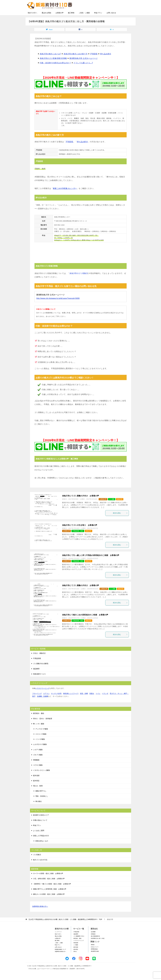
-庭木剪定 (76, 956)
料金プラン (98, 19)
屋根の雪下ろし (41, 798)
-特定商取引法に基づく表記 (97, 945)
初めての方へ (32, 19)
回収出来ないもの (42, 848)
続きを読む (120, 520)
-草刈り (75, 958)
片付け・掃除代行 (39, 660)
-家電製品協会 (94, 956)
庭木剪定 (36, 787)
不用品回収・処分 (78, 538)
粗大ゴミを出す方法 (40, 866)
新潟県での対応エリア (41, 822)
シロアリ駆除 (38, 756)
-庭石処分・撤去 (77, 945)
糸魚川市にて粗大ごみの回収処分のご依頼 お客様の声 (85, 621)
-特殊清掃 (76, 949)
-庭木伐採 (76, 954)
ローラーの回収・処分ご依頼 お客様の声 (48, 880)
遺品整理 (36, 675)
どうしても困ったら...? (83, 69)
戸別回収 (94, 60)
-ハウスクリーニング (78, 947)
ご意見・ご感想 (84, 19)
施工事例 (71, 19)
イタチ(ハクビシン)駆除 (42, 777)
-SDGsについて (94, 953)
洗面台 (92, 700)
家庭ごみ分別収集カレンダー (65, 195)
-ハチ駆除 (76, 951)
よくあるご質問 (39, 837)
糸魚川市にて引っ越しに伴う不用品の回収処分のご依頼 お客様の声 (91, 562)
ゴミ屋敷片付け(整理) (41, 670)
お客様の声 (60, 19)
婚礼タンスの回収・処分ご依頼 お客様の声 (49, 901)
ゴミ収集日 (37, 861)
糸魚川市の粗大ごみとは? (50, 60)
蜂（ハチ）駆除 (39, 730)
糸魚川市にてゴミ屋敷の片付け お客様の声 (81, 502)
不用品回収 (37, 665)
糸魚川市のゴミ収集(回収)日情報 (53, 65)
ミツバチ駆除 (40, 746)
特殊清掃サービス (39, 681)
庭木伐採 (36, 782)
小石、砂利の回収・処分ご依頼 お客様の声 (49, 885)
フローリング (37, 700)
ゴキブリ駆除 (38, 761)
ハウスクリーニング (42, 695)
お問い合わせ (111, 19)
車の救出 (39, 808)
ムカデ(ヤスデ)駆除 (40, 751)
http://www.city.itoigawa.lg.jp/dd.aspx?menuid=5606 (58, 305)
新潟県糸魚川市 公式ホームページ (84, 65)
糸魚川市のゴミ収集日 (79, 280)
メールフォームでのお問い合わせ (114, 13)
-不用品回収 (76, 938)
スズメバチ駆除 (41, 741)
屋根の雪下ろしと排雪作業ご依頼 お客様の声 (50, 896)
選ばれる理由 (46, 19)
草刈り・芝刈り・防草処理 (43, 725)
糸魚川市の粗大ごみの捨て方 (76, 60)
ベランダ (105, 700)
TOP (65, 926)
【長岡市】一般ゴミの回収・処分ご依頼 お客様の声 (52, 890)
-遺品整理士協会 (95, 958)
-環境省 (92, 951)
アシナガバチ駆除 (42, 736)
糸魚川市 (120, 506)
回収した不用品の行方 (41, 842)
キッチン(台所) (56, 700)
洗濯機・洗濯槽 (42, 703)
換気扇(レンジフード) (71, 700)
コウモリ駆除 (38, 772)
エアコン (46, 700)
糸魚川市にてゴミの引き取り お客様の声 (80, 532)
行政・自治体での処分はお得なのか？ (55, 69)
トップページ (58, 938)
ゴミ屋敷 (112, 506)
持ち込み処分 (106, 60)
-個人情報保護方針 (95, 943)
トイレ (98, 700)
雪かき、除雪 (38, 792)
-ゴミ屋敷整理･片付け (79, 943)
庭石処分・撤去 (39, 720)
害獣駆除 (36, 767)
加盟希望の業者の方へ (40, 913)
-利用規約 (93, 941)
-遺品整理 (76, 941)
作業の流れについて (40, 827)
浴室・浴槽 (84, 700)
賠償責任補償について (60, 956)
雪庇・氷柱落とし (42, 803)
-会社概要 (93, 938)
